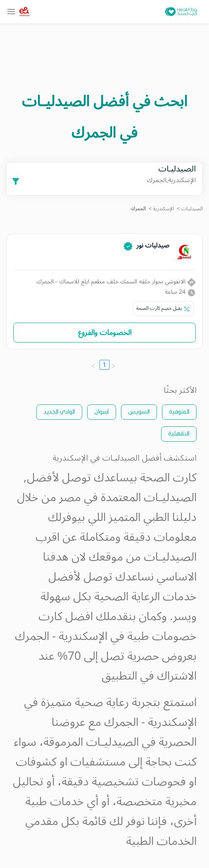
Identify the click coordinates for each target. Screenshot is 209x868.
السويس (139, 411)
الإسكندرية (164, 209)
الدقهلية (179, 433)
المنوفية (179, 411)
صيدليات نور (153, 245)
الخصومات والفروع (105, 333)
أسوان (102, 411)
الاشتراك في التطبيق (149, 676)
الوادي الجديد (59, 411)
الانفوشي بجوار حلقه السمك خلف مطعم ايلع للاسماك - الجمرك (116, 282)
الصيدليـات (192, 209)
